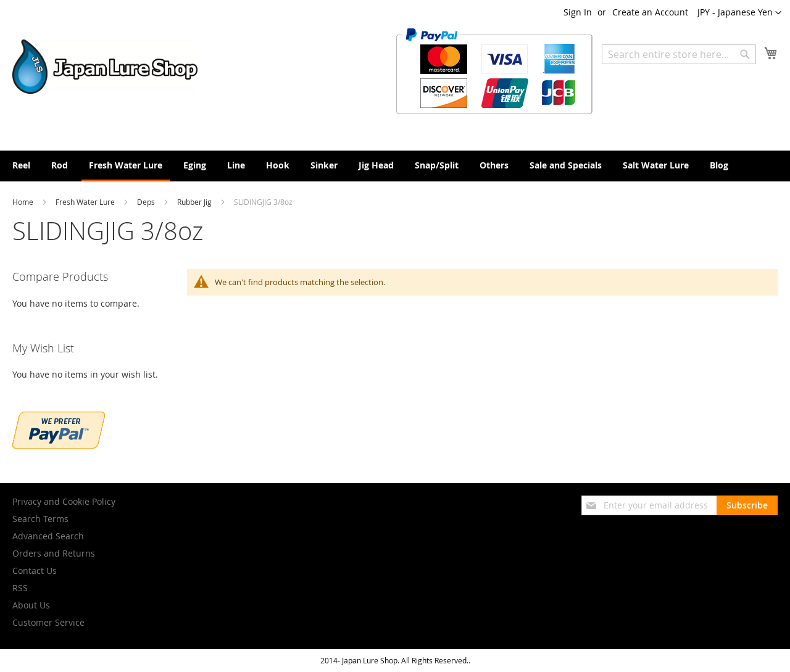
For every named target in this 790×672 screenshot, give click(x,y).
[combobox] (679, 54)
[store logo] (105, 67)
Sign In (578, 12)
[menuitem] (21, 165)
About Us (31, 605)
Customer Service (48, 622)
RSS (20, 588)
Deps (147, 202)
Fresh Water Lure (86, 202)
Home (24, 202)
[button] (739, 13)
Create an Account (650, 12)
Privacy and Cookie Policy (64, 501)
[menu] (395, 166)
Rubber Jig (195, 202)
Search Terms (40, 519)
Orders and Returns (54, 553)
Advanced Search (48, 536)
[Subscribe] (747, 505)
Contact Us (35, 570)
